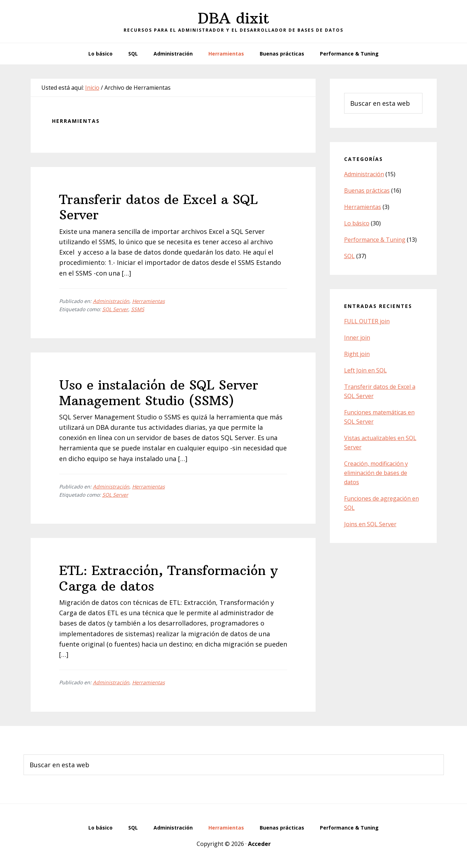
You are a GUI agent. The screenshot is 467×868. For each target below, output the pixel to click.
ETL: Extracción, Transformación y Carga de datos (168, 578)
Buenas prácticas (367, 190)
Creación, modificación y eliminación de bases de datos (376, 473)
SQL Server (115, 309)
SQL (349, 256)
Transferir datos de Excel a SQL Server (159, 207)
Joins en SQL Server (370, 524)
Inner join (357, 338)
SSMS (138, 309)
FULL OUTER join (367, 321)
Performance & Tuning (375, 240)
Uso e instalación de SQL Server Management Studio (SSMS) (159, 393)
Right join (357, 354)
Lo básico (357, 223)
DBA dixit (233, 18)
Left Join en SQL (365, 370)
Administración (111, 301)
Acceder (259, 844)
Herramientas (149, 301)
